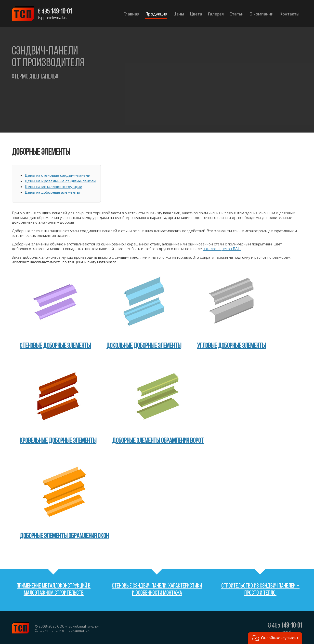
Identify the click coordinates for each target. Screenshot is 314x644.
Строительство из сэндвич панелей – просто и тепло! (260, 590)
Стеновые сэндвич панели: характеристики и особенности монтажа (157, 590)
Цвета (196, 14)
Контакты (289, 14)
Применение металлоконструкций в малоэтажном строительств (54, 590)
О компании (262, 14)
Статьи (237, 14)
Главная (131, 14)
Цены (179, 14)
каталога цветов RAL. (222, 248)
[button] (275, 638)
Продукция (156, 14)
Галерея (216, 14)
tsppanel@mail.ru (53, 17)
